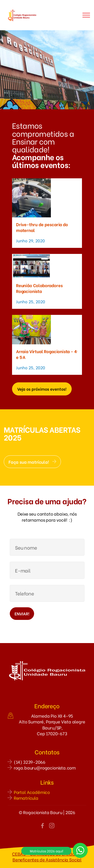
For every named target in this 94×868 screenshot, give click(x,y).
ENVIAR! (22, 613)
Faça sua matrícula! (32, 462)
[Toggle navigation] (86, 15)
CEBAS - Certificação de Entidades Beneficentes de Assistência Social (47, 857)
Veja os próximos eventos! (42, 389)
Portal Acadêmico (32, 792)
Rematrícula (26, 798)
